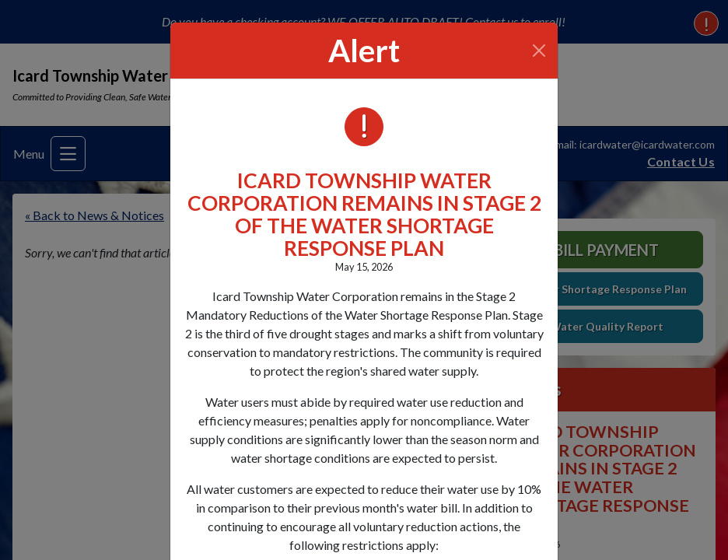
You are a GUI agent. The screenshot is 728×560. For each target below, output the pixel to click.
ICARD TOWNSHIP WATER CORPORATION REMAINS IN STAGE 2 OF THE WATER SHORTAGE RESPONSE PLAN (364, 214)
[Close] (539, 51)
